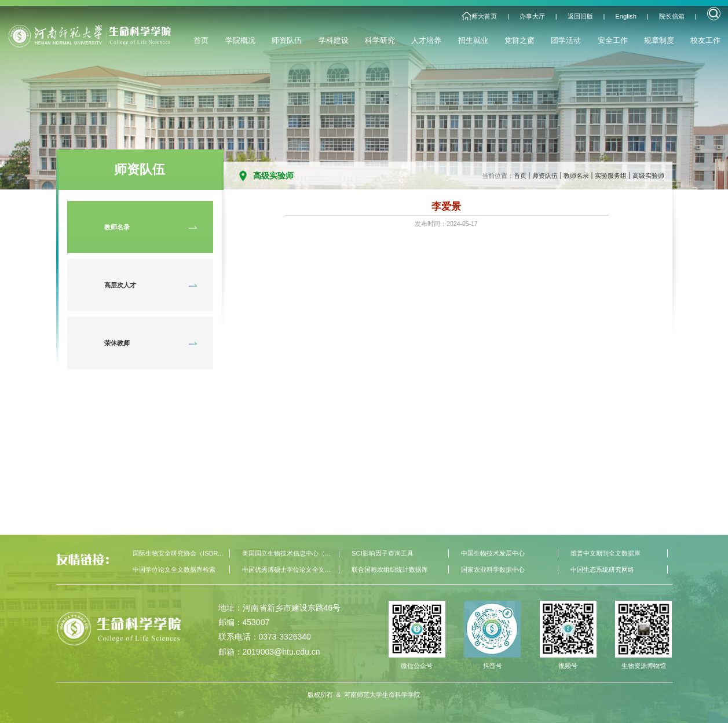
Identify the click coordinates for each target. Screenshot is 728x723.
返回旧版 (580, 16)
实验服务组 (611, 176)
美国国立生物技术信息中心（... (286, 553)
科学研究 (380, 40)
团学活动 (566, 40)
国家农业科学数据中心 (493, 569)
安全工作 (613, 40)
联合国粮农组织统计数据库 (390, 569)
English (626, 16)
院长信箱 (672, 16)
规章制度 (659, 40)
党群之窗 (520, 40)
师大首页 (484, 16)
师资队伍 (287, 40)
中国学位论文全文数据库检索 (174, 569)
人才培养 (426, 40)
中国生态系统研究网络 (602, 569)
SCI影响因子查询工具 (383, 553)
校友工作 (705, 40)
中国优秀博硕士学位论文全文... (286, 569)
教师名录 (576, 176)
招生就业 (473, 40)
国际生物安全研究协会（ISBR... (178, 553)
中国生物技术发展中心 (493, 553)
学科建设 (334, 40)
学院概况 (240, 40)
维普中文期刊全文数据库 (606, 553)
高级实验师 (648, 176)
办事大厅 (532, 16)
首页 (201, 40)
